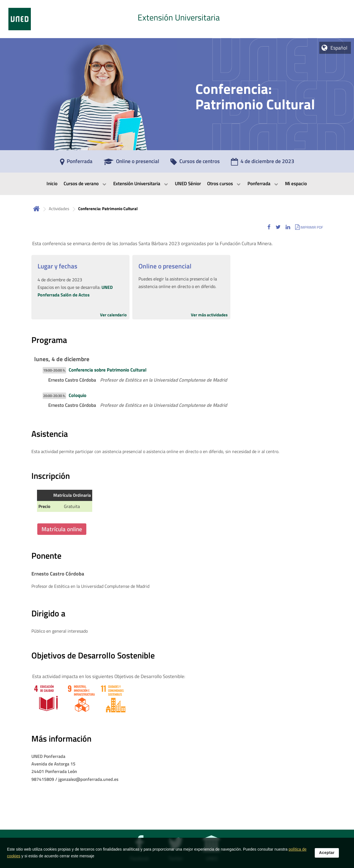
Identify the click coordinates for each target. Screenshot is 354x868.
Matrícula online (62, 529)
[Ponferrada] (76, 163)
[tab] (177, 19)
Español (339, 48)
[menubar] (177, 184)
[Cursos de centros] (195, 163)
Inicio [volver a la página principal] (36, 209)
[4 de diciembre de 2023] (263, 163)
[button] (269, 227)
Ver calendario (113, 315)
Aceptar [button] (327, 853)
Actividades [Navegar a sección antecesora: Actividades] (59, 209)
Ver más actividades (209, 315)
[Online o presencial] (131, 163)
